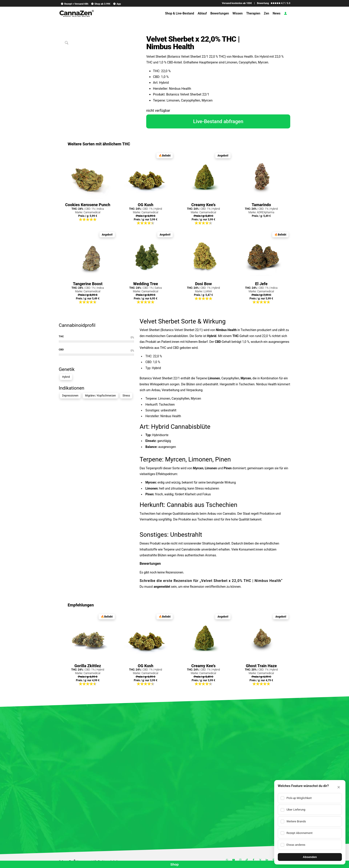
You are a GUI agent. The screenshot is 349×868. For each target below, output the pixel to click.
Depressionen (70, 396)
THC (236, 336)
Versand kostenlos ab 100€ (237, 3)
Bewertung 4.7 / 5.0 (274, 3)
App (117, 4)
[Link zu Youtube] (233, 860)
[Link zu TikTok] (247, 860)
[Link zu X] (260, 860)
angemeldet (162, 587)
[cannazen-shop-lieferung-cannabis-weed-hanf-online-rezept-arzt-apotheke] (76, 15)
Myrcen (246, 378)
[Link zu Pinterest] (274, 860)
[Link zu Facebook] (254, 860)
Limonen (214, 378)
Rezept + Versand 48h (74, 4)
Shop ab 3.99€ (101, 4)
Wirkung (214, 321)
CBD (218, 342)
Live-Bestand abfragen (218, 121)
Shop (174, 864)
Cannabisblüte (191, 427)
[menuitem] (74, 4)
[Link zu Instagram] (240, 860)
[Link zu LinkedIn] (267, 860)
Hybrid (66, 377)
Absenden (310, 857)
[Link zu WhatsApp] (227, 860)
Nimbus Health (226, 330)
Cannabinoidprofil (77, 325)
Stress (126, 396)
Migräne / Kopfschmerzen (100, 396)
